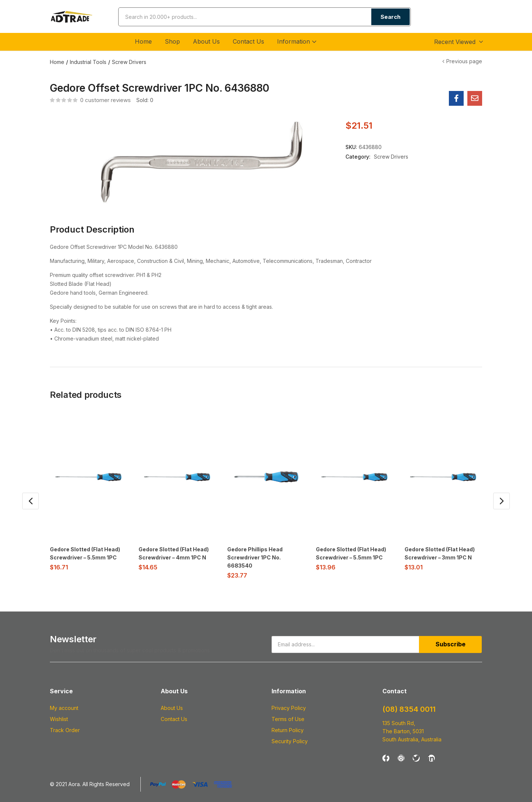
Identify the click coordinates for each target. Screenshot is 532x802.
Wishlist (59, 718)
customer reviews (105, 100)
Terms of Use (288, 718)
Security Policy (290, 740)
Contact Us (248, 41)
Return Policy (288, 729)
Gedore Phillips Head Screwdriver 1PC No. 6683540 (255, 557)
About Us (206, 41)
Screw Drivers (129, 62)
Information (298, 41)
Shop (172, 41)
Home (143, 41)
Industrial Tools (88, 62)
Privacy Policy (289, 707)
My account (64, 707)
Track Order (65, 729)
